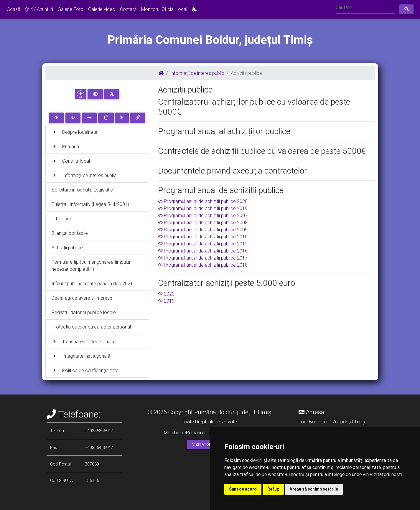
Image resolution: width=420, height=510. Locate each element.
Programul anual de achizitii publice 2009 (203, 230)
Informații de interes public (197, 73)
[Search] (365, 8)
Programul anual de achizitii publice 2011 (203, 244)
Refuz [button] (273, 489)
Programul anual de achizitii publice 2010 (203, 237)
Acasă (14, 9)
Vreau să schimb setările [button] (314, 489)
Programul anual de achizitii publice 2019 (203, 208)
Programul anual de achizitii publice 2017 (203, 258)
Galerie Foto (71, 9)
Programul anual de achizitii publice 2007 (203, 215)
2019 (166, 301)
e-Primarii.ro (194, 433)
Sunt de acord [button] (243, 489)
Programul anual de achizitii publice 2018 (203, 265)
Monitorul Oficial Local (164, 9)
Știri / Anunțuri (39, 9)
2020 (166, 294)
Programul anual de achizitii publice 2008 (203, 222)
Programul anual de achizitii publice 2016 (203, 251)
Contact (128, 9)
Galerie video (102, 9)
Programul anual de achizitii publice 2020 (203, 201)
